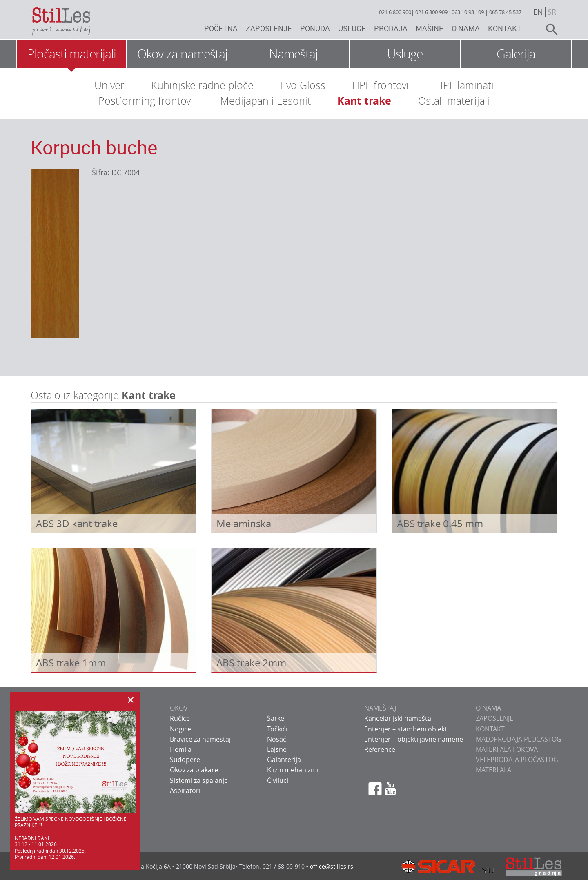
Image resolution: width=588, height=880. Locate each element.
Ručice (180, 718)
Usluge (352, 28)
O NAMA (488, 708)
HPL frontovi (380, 85)
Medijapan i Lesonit (265, 101)
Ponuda (315, 28)
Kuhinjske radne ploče (202, 85)
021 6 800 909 (431, 12)
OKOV (179, 708)
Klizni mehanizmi (293, 770)
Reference (380, 749)
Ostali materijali (454, 101)
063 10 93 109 (468, 12)
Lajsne (277, 749)
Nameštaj (293, 54)
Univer (109, 85)
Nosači (277, 739)
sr (552, 12)
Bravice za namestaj (200, 739)
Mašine (430, 28)
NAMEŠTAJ (380, 708)
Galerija (516, 54)
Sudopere (185, 760)
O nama (466, 28)
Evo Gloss (303, 85)
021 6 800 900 (395, 12)
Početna (221, 28)
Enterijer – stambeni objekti (406, 729)
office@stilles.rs (332, 866)
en (538, 12)
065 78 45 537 (505, 12)
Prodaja (391, 28)
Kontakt (505, 28)
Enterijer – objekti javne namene (414, 739)
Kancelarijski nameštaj (399, 718)
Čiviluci (278, 780)
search (548, 29)
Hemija (181, 749)
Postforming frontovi (146, 101)
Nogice (180, 729)
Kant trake (364, 101)
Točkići (277, 729)
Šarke (276, 718)
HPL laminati (465, 85)
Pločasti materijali (72, 54)
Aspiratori (185, 791)
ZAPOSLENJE (494, 718)
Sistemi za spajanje (199, 780)
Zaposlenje (269, 28)
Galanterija (284, 760)
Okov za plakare (194, 770)
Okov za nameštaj (182, 54)
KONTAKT (490, 729)
